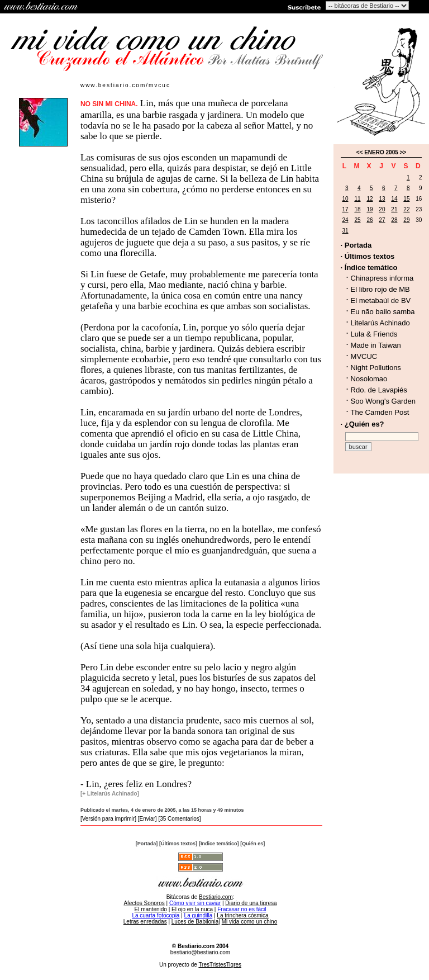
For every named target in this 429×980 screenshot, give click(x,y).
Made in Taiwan (376, 345)
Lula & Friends (374, 334)
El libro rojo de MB (380, 289)
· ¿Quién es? (363, 424)
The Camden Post (380, 412)
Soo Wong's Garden (383, 401)
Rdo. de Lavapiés (379, 390)
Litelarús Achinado (380, 323)
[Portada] (147, 844)
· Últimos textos (368, 256)
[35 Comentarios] (179, 819)
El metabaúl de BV (381, 300)
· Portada (356, 245)
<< (360, 152)
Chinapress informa (382, 278)
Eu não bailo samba (383, 312)
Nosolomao (369, 379)
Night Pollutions (376, 368)
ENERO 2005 (381, 152)
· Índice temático (369, 268)
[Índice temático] (219, 844)
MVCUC (364, 356)
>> (403, 152)
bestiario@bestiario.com (200, 952)
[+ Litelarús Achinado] (110, 794)
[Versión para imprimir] (108, 819)
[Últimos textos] (178, 844)
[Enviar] (147, 819)
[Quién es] (252, 844)
